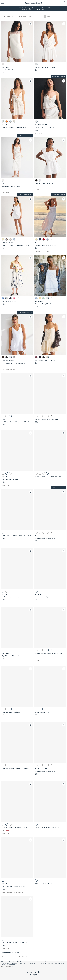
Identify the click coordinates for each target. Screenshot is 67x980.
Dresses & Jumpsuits (15, 957)
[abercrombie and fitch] (33, 3)
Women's (4, 957)
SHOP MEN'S (41, 10)
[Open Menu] (2, 3)
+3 (18, 121)
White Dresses (27, 957)
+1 (51, 298)
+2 (18, 298)
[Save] (31, 24)
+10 (51, 239)
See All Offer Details (7, 967)
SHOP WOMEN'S (27, 10)
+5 (18, 239)
